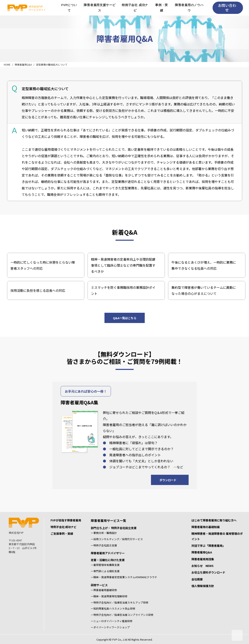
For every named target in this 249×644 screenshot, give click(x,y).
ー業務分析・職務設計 (104, 533)
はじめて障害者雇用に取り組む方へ (214, 520)
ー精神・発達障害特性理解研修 (109, 596)
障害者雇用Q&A (23, 65)
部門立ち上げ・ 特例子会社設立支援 (114, 528)
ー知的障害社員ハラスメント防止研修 (113, 608)
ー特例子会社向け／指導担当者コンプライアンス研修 (122, 615)
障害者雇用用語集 (203, 559)
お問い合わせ (227, 8)
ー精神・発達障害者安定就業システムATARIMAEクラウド (124, 577)
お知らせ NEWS (203, 566)
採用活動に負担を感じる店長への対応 (38, 290)
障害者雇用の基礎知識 (206, 527)
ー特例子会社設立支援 (104, 545)
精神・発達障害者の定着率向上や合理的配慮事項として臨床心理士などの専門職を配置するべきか (123, 265)
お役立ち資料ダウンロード (208, 572)
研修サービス (99, 585)
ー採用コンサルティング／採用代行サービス (117, 539)
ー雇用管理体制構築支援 (105, 565)
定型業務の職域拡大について (52, 65)
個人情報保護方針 (203, 586)
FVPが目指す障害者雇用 (66, 520)
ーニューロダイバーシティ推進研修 (112, 621)
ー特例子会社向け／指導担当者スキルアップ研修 (120, 602)
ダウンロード (168, 480)
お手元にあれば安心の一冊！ (86, 391)
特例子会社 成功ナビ (64, 527)
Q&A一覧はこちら (125, 318)
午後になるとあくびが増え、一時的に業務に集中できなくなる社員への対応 (204, 265)
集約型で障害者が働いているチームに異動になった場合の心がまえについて (204, 290)
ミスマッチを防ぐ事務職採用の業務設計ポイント (123, 290)
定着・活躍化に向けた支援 (108, 560)
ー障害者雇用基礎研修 (104, 590)
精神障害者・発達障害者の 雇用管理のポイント (217, 536)
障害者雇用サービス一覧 (108, 520)
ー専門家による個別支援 (105, 571)
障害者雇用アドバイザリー (108, 553)
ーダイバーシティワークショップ (110, 627)
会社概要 (197, 579)
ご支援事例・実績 (62, 534)
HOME (7, 65)
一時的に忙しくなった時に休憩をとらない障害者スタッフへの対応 (43, 265)
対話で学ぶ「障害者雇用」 (208, 546)
